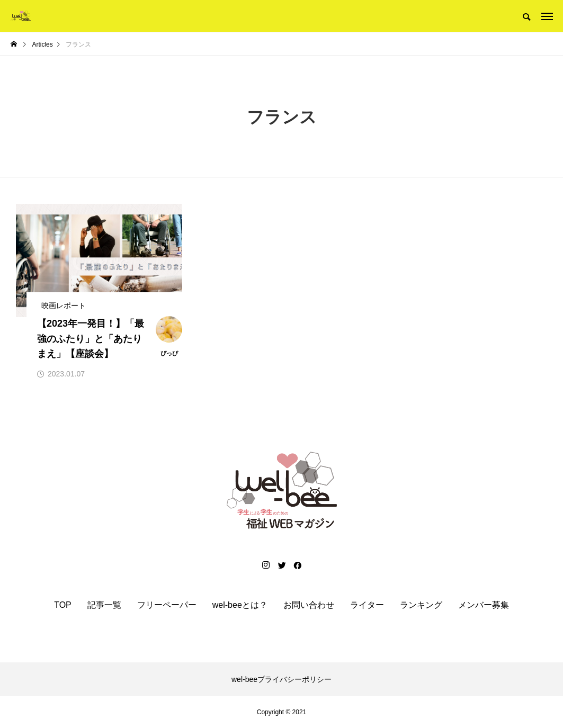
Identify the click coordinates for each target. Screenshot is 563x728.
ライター (367, 605)
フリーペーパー (167, 605)
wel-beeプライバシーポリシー (281, 679)
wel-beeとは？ (240, 605)
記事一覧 (104, 605)
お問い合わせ (309, 605)
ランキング (421, 605)
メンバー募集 (484, 605)
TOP (63, 605)
